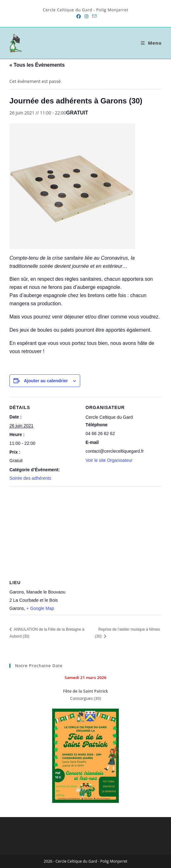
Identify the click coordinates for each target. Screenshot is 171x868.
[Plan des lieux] (85, 531)
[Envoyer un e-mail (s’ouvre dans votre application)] (93, 16)
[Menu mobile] (151, 43)
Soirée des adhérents (30, 478)
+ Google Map (40, 608)
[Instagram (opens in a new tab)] (86, 16)
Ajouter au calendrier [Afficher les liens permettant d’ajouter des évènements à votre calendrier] (46, 381)
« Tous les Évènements (37, 65)
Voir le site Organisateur (109, 460)
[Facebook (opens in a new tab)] (79, 16)
